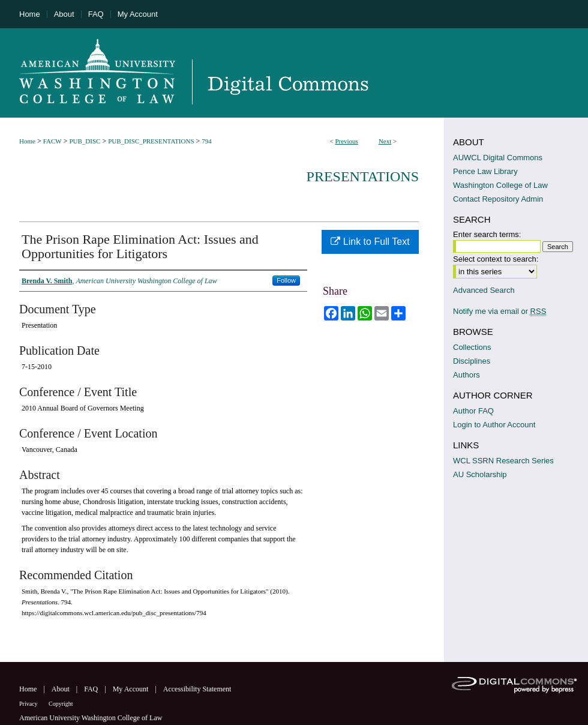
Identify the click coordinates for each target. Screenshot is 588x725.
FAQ (92, 689)
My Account (132, 689)
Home (27, 141)
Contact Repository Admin (498, 199)
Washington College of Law (500, 185)
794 (207, 141)
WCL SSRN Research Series (503, 461)
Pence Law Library (485, 171)
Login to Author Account (494, 425)
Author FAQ (473, 411)
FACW (52, 141)
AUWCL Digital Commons (498, 158)
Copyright (61, 704)
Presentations (363, 176)
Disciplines (472, 361)
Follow (286, 280)
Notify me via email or (499, 311)
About (61, 689)
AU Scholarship (480, 474)
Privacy (29, 704)
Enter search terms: (487, 234)
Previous (346, 141)
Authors (466, 375)
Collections (472, 347)
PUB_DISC (85, 141)
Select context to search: (496, 259)
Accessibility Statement (197, 689)
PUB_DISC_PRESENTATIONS (151, 141)
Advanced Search (484, 290)
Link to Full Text (370, 242)
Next (385, 141)
